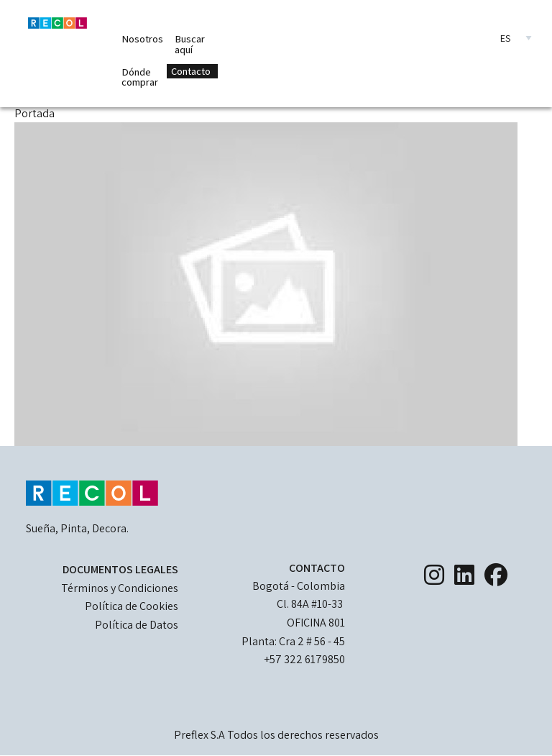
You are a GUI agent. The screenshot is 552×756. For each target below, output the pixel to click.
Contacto (191, 71)
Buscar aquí (190, 44)
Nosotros (142, 38)
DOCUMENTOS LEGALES (120, 569)
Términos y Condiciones (120, 588)
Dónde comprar (140, 77)
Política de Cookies (132, 606)
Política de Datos (137, 625)
